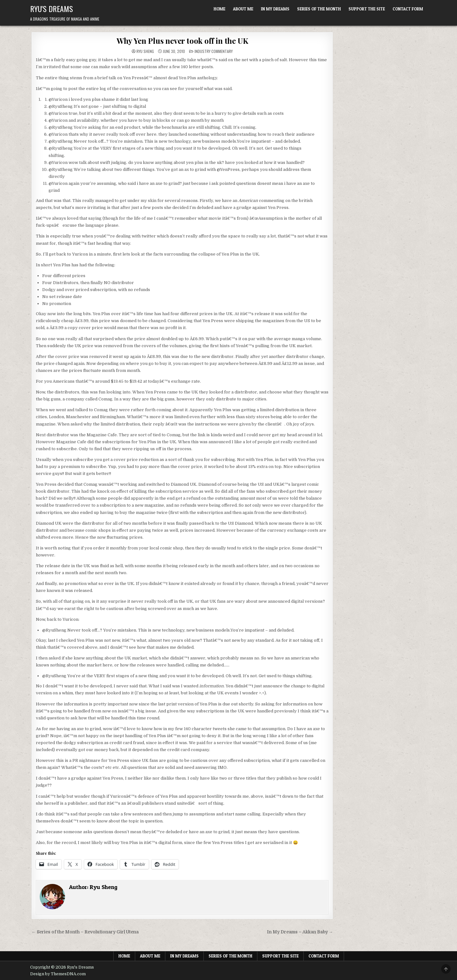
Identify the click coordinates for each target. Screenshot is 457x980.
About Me (243, 9)
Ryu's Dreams (52, 9)
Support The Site (367, 9)
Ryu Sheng (145, 51)
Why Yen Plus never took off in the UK (182, 41)
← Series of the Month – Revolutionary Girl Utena (85, 932)
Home (219, 9)
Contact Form (408, 9)
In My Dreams (275, 9)
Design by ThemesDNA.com (58, 974)
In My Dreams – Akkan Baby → (300, 932)
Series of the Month (319, 9)
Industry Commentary (214, 51)
